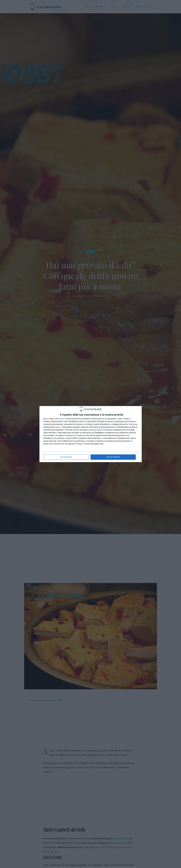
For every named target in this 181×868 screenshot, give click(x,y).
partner (62, 419)
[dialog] (91, 434)
